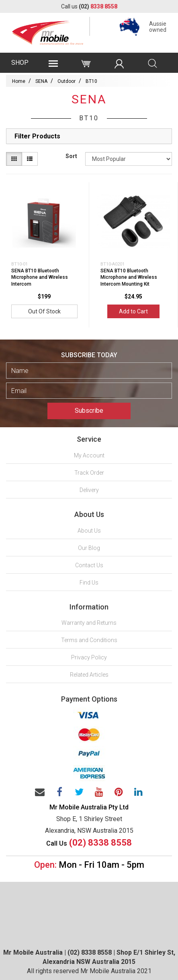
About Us (89, 531)
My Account (89, 455)
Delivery (89, 490)
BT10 (91, 81)
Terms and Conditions (89, 640)
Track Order (89, 473)
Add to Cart (133, 311)
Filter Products (37, 136)
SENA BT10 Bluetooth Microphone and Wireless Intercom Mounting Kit (129, 278)
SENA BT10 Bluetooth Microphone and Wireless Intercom (40, 278)
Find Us (89, 583)
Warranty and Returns (89, 623)
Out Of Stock (44, 311)
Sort (71, 156)
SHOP (20, 63)
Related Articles (89, 675)
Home (19, 81)
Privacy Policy (89, 657)
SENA (41, 81)
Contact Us (89, 565)
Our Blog (89, 548)
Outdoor (66, 81)
